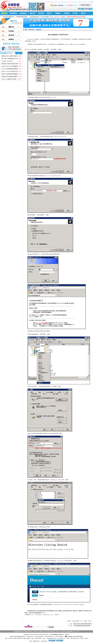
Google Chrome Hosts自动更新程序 (10, 66)
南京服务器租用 (41, 611)
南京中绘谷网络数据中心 (36, 613)
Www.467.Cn (36, 641)
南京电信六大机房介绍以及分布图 (10, 64)
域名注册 (41, 13)
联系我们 (41, 631)
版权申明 (64, 631)
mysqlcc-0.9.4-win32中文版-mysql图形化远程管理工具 (15, 71)
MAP (78, 631)
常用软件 (11, 39)
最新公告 (11, 27)
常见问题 (47, 631)
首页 (26, 30)
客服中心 (84, 13)
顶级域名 (81, 611)
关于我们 (75, 13)
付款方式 (58, 631)
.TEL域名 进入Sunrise (7, 61)
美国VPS (49, 13)
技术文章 (11, 35)
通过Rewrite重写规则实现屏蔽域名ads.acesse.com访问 (15, 74)
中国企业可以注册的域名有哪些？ (10, 76)
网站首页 (4, 13)
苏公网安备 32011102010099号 (74, 637)
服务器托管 (13, 13)
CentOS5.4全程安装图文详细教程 (10, 69)
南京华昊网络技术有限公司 (57, 635)
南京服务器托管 (32, 611)
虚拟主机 (32, 13)
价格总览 (52, 631)
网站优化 (87, 611)
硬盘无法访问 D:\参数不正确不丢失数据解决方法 (14, 56)
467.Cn (38, 635)
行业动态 (11, 31)
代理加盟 (66, 13)
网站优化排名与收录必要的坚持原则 (82, 624)
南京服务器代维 (67, 611)
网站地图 (70, 631)
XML (74, 631)
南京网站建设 (50, 611)
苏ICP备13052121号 (20, 637)
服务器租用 (23, 13)
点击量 (18, 53)
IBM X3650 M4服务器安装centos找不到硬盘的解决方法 (15, 59)
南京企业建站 (58, 611)
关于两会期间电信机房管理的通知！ (82, 626)
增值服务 (58, 13)
